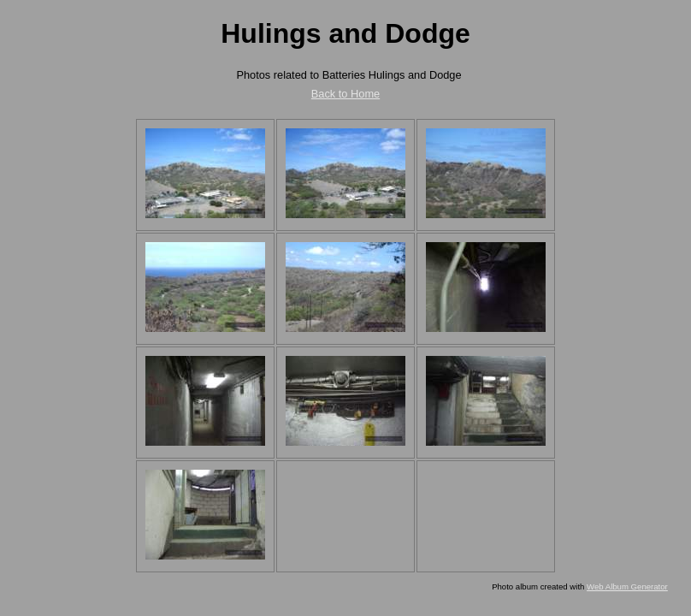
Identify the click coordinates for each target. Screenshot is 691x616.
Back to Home (345, 94)
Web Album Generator (627, 586)
